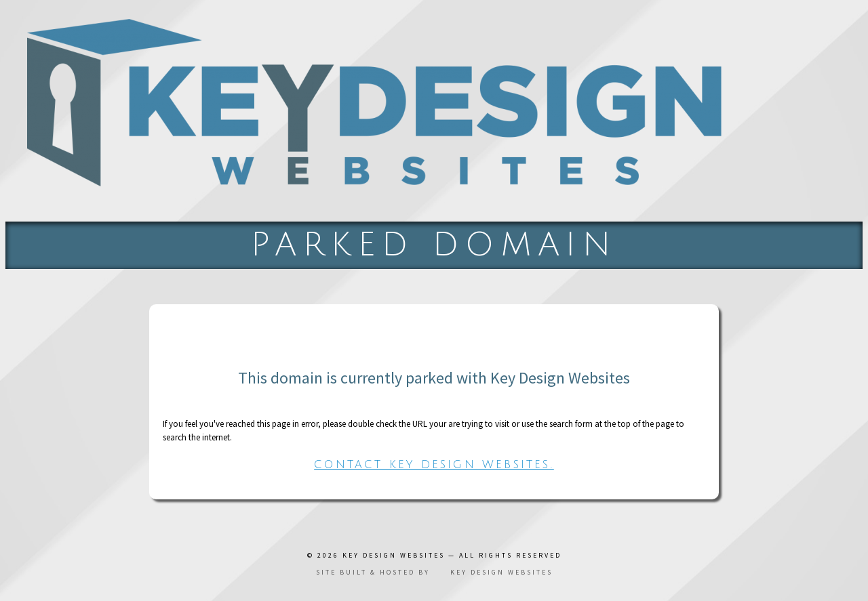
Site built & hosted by (434, 572)
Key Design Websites (394, 555)
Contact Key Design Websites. (434, 465)
